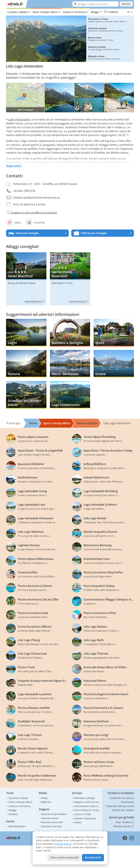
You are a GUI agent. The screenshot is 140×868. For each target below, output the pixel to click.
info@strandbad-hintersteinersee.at (36, 198)
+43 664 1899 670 (24, 191)
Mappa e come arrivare (88, 802)
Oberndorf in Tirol (62, 283)
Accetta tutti (93, 857)
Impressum (127, 802)
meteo (78, 822)
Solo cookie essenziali (64, 857)
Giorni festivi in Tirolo (87, 810)
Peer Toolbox (125, 822)
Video (44, 798)
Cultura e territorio (74, 12)
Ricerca (126, 4)
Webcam (46, 802)
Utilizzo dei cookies (123, 810)
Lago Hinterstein (19, 119)
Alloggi (95, 12)
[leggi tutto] (14, 166)
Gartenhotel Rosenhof (70, 279)
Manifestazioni (17, 826)
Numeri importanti (85, 818)
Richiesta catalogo (85, 798)
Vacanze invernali (51, 826)
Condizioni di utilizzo (122, 798)
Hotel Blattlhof (26, 279)
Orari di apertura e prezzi (29, 204)
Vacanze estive (50, 818)
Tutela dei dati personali (120, 806)
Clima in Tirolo (83, 814)
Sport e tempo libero (45, 12)
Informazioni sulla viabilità (88, 806)
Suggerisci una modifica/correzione (31, 213)
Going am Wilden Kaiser (22, 283)
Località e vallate (17, 12)
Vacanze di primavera (54, 814)
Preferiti (111, 12)
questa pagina (63, 844)
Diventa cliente (124, 826)
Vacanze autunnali (52, 822)
